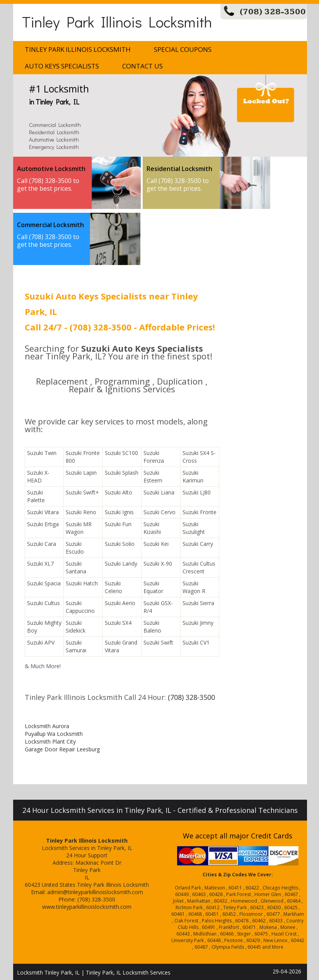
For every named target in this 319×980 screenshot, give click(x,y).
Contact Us (142, 66)
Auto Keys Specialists (62, 66)
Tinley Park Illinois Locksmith (117, 21)
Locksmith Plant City (50, 741)
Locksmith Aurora (47, 726)
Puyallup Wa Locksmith (54, 734)
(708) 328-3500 (273, 12)
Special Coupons (183, 49)
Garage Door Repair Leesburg (62, 749)
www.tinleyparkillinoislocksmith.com (87, 907)
